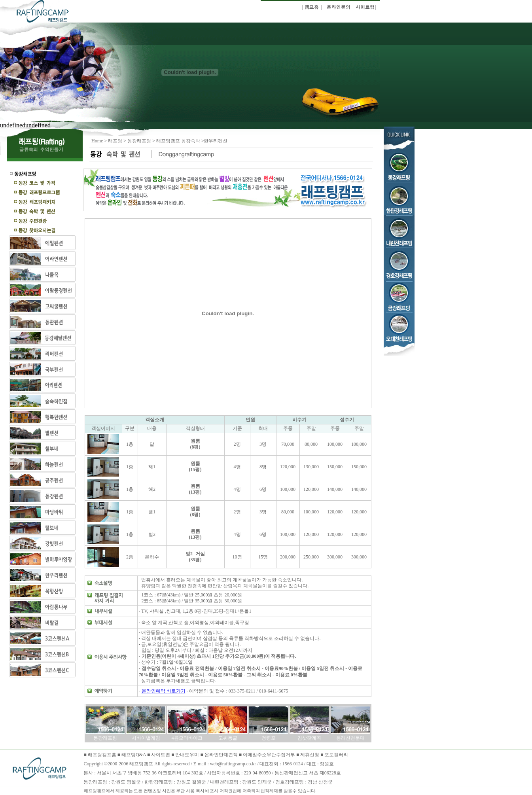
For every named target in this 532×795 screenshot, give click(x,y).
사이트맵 (161, 755)
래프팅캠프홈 (101, 755)
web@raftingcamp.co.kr (233, 764)
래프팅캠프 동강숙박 (179, 141)
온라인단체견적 (222, 755)
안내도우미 (188, 755)
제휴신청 (310, 755)
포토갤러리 (336, 755)
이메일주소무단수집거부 (270, 755)
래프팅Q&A (134, 755)
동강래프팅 (139, 141)
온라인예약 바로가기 (164, 691)
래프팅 (115, 141)
